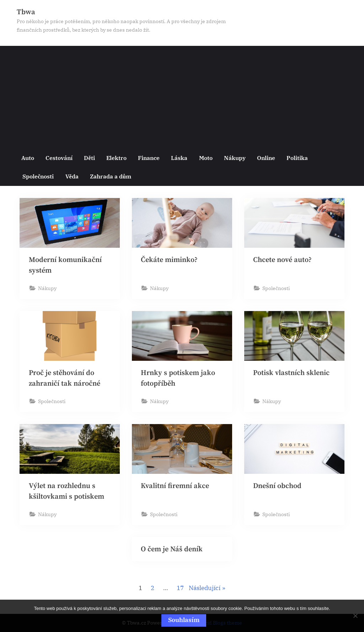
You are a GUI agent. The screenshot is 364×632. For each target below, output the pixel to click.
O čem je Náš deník (173, 551)
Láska (179, 158)
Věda (72, 176)
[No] (355, 616)
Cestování (59, 158)
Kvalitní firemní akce (176, 487)
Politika (297, 158)
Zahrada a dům (111, 176)
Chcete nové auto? (283, 260)
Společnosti (38, 176)
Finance (149, 158)
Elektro (116, 158)
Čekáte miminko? (170, 260)
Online (266, 158)
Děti (89, 158)
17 (180, 590)
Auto (28, 158)
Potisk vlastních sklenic (292, 373)
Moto (206, 158)
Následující (205, 590)
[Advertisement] (182, 96)
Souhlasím (184, 620)
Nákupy (235, 158)
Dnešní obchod (277, 487)
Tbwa (26, 12)
